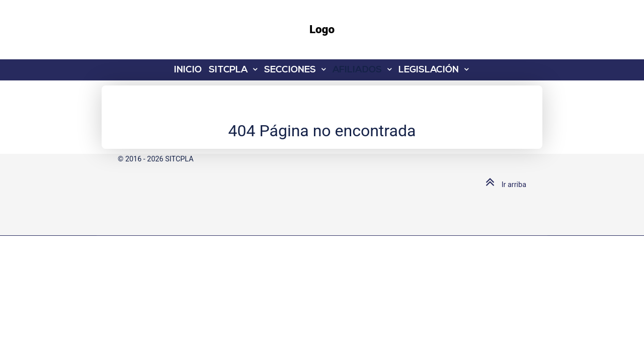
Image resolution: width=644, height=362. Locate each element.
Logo (322, 29)
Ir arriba (504, 185)
